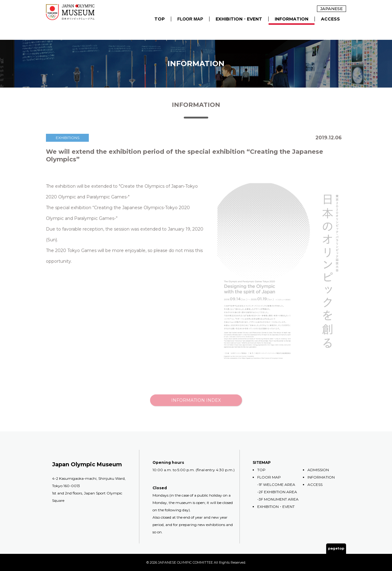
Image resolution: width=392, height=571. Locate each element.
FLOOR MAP (190, 19)
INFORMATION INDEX (196, 407)
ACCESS (330, 19)
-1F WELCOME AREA (276, 485)
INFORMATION (292, 19)
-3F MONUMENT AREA (278, 499)
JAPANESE (332, 9)
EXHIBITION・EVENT (239, 19)
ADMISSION (318, 470)
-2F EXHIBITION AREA (277, 492)
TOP (160, 19)
